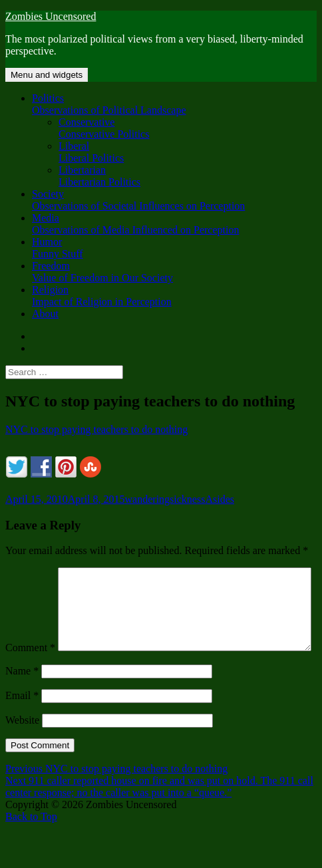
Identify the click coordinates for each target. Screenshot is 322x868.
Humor (174, 248)
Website (22, 748)
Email (22, 723)
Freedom (174, 272)
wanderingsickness (165, 499)
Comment (30, 573)
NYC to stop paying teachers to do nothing (96, 429)
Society (174, 200)
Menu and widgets (47, 75)
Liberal (188, 152)
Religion (174, 296)
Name (22, 699)
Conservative (188, 128)
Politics (174, 104)
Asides (220, 499)
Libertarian (188, 176)
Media (174, 224)
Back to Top (31, 844)
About (45, 314)
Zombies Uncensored (51, 16)
